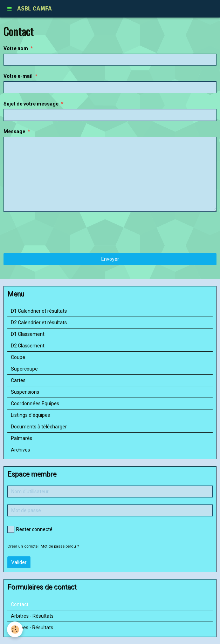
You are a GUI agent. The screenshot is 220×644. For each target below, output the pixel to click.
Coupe (18, 357)
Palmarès (22, 438)
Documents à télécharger (39, 427)
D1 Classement (28, 334)
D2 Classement (28, 346)
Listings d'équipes (30, 415)
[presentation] (57, 232)
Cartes (18, 380)
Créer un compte (22, 546)
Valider (19, 562)
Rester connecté (30, 529)
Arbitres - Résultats (32, 616)
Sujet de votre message (31, 104)
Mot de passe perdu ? (60, 546)
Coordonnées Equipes (35, 404)
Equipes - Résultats (32, 628)
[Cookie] (15, 629)
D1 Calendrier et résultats (39, 311)
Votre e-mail (18, 76)
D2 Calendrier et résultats (39, 323)
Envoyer (110, 259)
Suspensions (25, 392)
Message (14, 131)
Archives (20, 450)
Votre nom (16, 48)
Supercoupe (24, 369)
